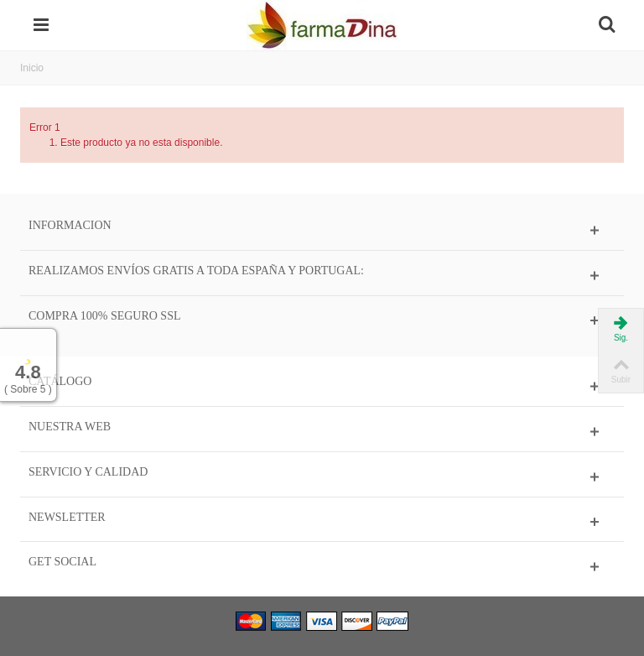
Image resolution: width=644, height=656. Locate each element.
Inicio (32, 68)
